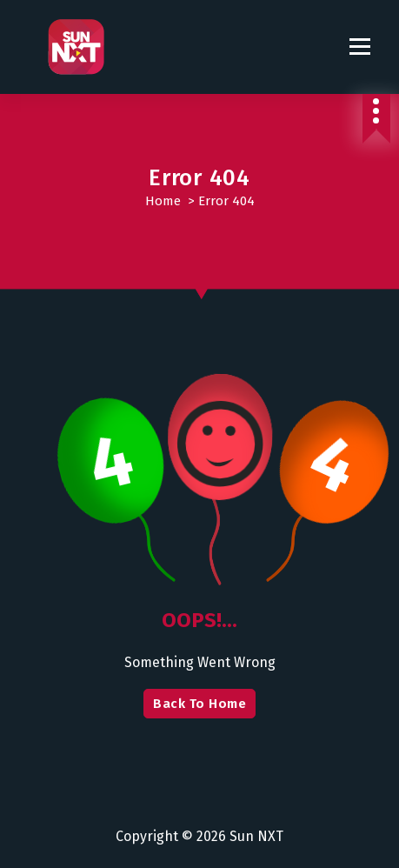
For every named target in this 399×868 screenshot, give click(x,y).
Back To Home (199, 704)
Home (163, 201)
